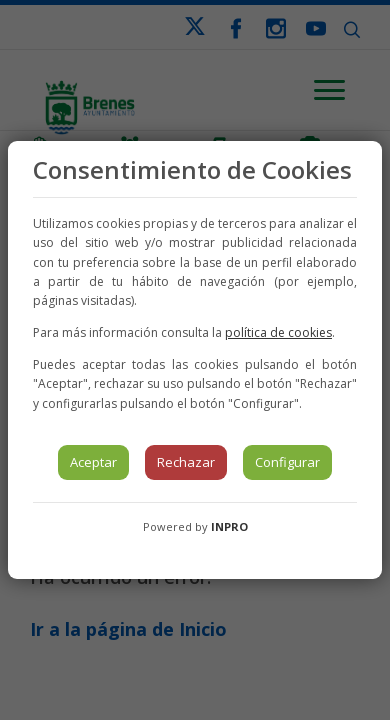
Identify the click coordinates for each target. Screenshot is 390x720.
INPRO (229, 526)
